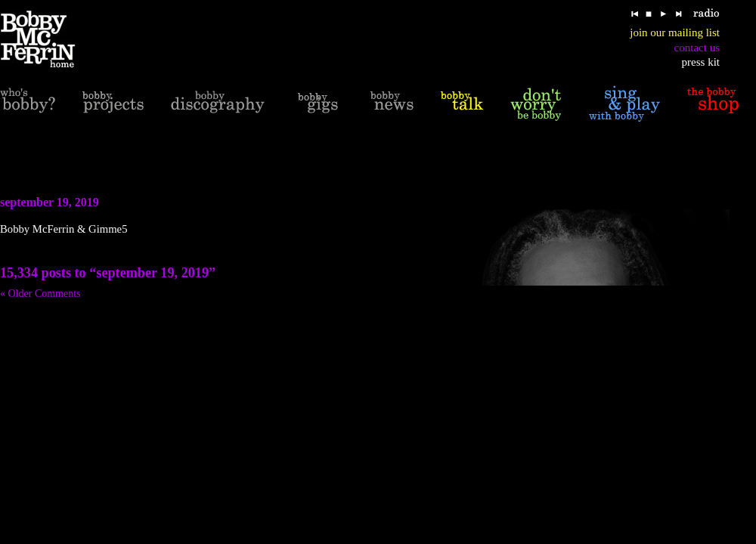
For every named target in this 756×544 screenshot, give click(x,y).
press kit (701, 62)
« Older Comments (40, 294)
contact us (697, 48)
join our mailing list (675, 32)
